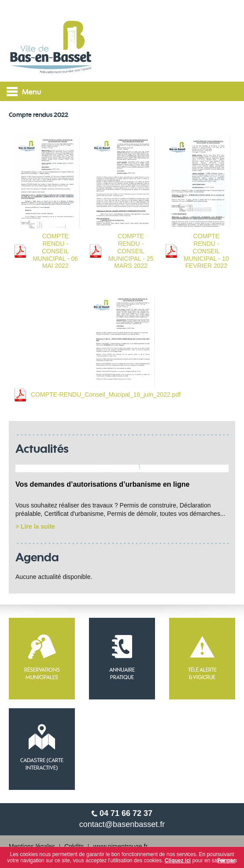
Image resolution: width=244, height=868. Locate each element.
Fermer (226, 860)
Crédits (74, 846)
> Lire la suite (35, 526)
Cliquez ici (178, 860)
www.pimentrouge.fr (120, 846)
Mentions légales (32, 846)
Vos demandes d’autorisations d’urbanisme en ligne (102, 484)
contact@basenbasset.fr (122, 824)
